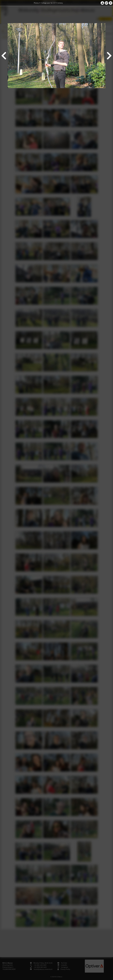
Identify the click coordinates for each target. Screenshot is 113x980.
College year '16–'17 (48, 3)
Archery (60, 3)
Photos (36, 3)
